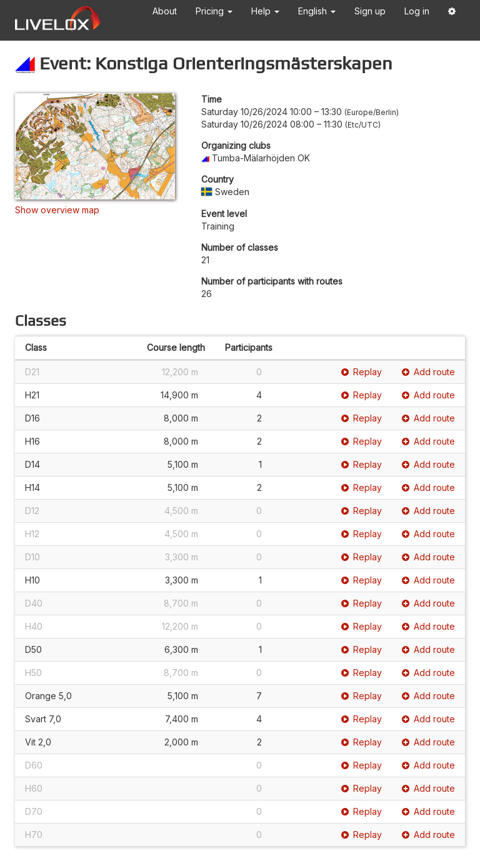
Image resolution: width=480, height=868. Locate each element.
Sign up (370, 11)
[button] (452, 13)
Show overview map (57, 210)
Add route (428, 372)
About (165, 11)
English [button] (317, 11)
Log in (417, 11)
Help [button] (265, 11)
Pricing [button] (214, 11)
